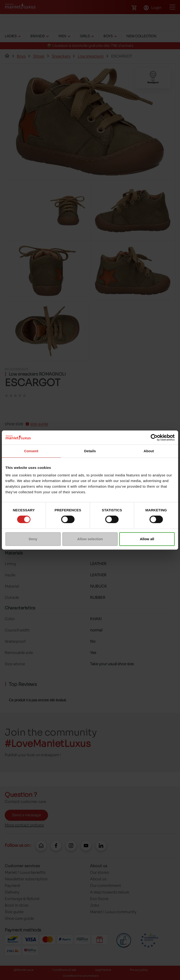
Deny (33, 539)
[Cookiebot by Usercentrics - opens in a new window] (154, 437)
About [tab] (149, 451)
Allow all (147, 539)
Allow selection (90, 539)
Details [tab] (90, 451)
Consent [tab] (31, 451)
